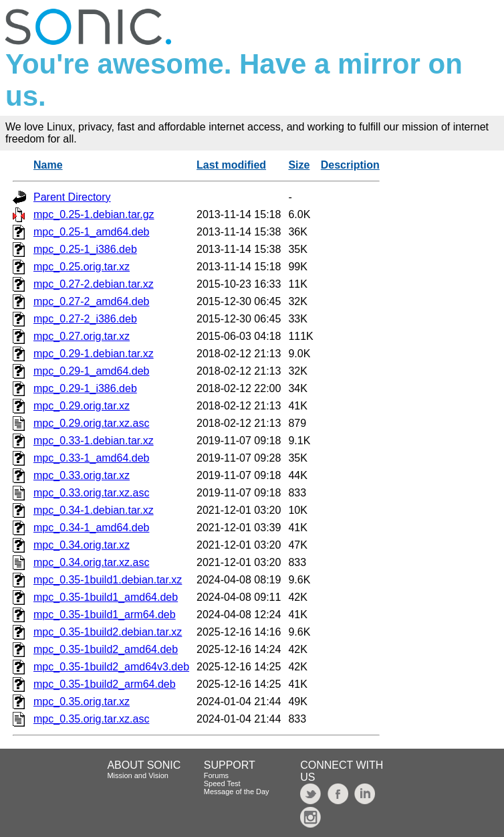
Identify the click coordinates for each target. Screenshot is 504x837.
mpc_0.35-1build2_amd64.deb (106, 649)
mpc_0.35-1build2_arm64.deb (105, 684)
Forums (216, 775)
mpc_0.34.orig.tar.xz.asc (91, 562)
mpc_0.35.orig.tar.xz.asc (91, 719)
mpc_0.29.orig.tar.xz (82, 406)
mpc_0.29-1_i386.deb (85, 388)
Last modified (231, 165)
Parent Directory (72, 197)
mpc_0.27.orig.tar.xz (82, 336)
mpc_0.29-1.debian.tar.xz (94, 354)
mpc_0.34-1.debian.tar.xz (94, 510)
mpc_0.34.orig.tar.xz (82, 545)
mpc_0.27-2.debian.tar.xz (94, 284)
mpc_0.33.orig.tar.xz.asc (91, 493)
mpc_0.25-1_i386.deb (85, 249)
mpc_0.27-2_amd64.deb (91, 301)
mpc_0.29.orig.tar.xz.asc (91, 423)
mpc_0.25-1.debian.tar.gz (94, 214)
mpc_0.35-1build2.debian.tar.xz (108, 632)
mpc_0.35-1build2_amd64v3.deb (111, 667)
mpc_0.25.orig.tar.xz (82, 267)
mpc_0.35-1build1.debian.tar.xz (108, 580)
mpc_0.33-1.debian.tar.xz (94, 441)
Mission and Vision (138, 775)
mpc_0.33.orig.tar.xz (82, 475)
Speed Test (222, 783)
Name (48, 165)
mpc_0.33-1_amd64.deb (91, 458)
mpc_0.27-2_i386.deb (85, 319)
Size (299, 165)
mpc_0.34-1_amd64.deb (91, 528)
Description (350, 165)
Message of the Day (237, 792)
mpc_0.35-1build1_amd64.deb (106, 597)
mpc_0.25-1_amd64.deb (91, 232)
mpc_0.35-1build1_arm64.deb (105, 615)
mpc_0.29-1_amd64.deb (91, 371)
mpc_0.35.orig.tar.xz (82, 702)
